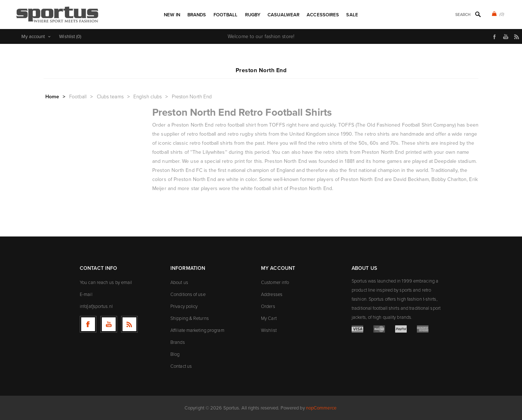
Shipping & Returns (190, 318)
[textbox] (453, 15)
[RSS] (129, 324)
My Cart (269, 318)
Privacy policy (184, 306)
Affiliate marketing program (197, 330)
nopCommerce (321, 408)
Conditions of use (188, 294)
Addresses (272, 294)
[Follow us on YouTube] (109, 324)
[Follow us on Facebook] (88, 324)
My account (33, 36)
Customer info (275, 282)
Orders (268, 306)
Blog (175, 354)
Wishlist (269, 330)
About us (179, 282)
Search (478, 14)
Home (52, 97)
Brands (178, 342)
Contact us (181, 366)
